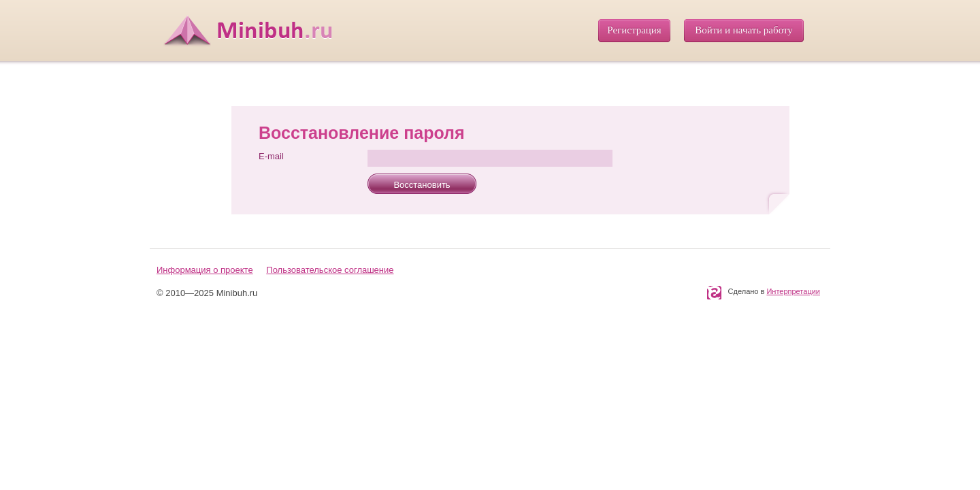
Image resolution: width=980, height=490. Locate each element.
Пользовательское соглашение (330, 270)
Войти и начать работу (744, 30)
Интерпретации (793, 291)
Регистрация (634, 30)
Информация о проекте (205, 270)
